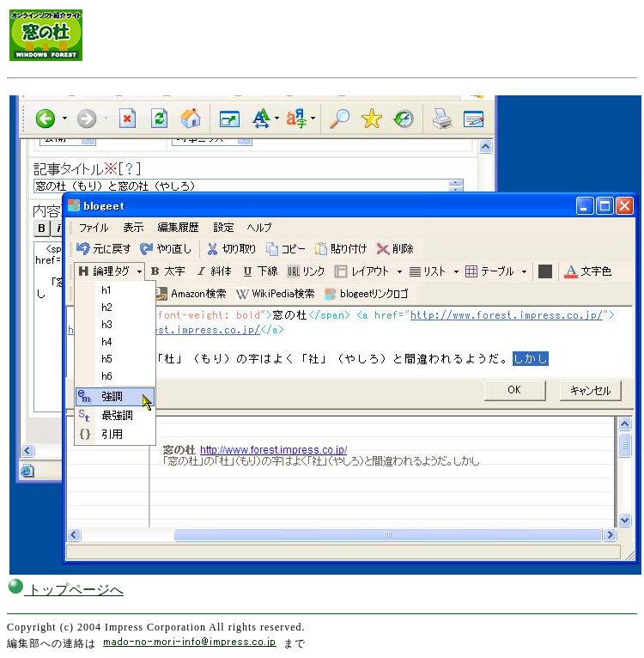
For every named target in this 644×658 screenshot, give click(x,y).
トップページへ (65, 590)
